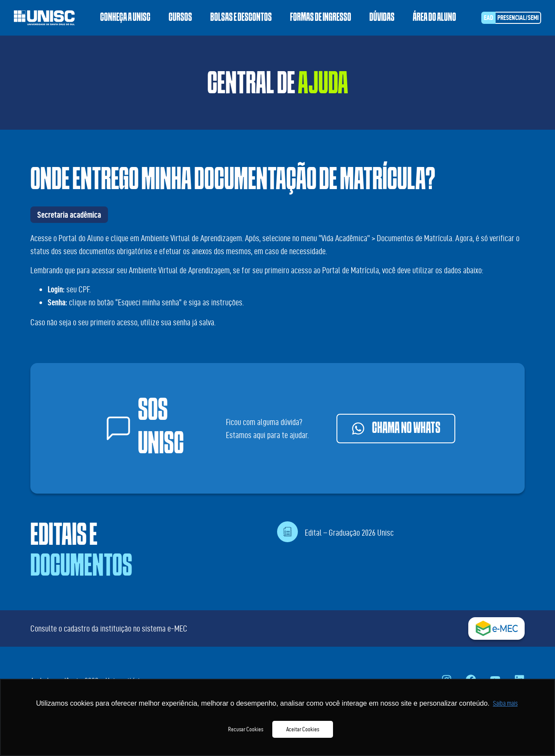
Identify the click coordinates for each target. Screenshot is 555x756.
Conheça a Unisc (125, 18)
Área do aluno (434, 18)
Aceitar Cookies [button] (303, 729)
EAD (488, 18)
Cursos (180, 18)
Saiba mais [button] (505, 703)
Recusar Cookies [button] (246, 729)
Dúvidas (382, 18)
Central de (278, 87)
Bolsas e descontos (241, 18)
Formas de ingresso (321, 18)
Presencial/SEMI (518, 18)
